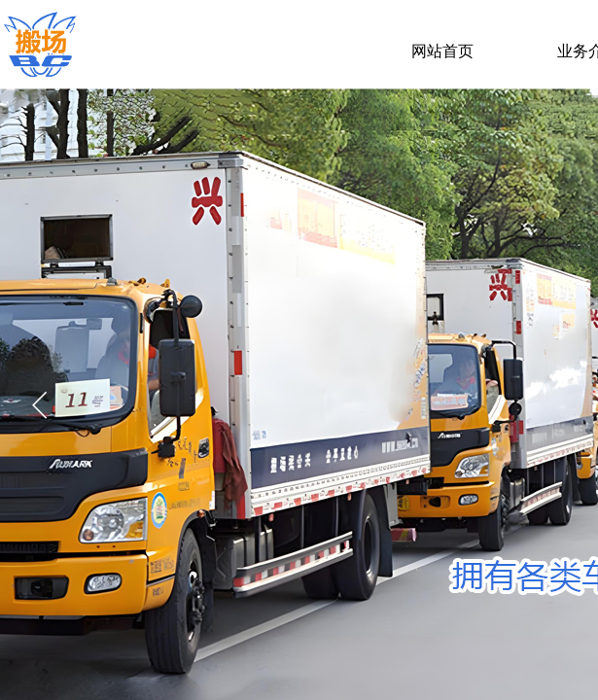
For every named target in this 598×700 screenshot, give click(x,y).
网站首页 (442, 51)
